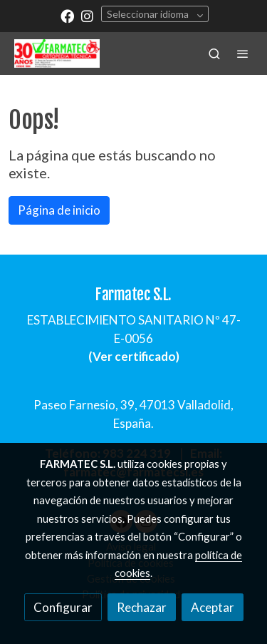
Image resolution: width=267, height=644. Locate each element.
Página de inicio (59, 210)
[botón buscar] (214, 53)
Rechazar (142, 607)
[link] (57, 53)
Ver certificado (134, 356)
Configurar (63, 607)
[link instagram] (87, 15)
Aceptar (213, 607)
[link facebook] (67, 15)
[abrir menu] (243, 53)
